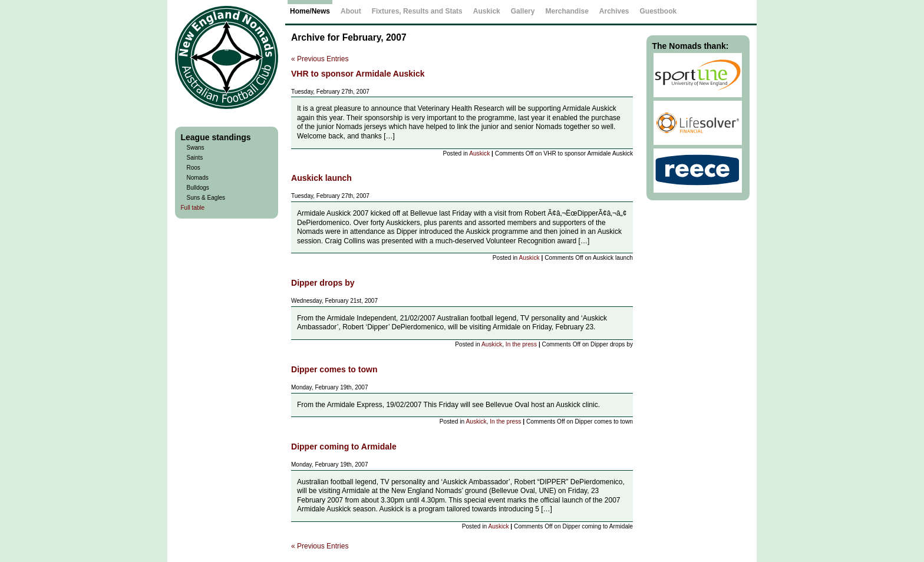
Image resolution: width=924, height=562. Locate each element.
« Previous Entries (320, 59)
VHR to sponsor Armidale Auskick (358, 74)
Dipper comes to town (334, 369)
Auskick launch (321, 178)
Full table (193, 208)
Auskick (479, 153)
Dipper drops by (323, 283)
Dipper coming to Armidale (344, 447)
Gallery (523, 11)
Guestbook (659, 11)
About (351, 11)
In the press (521, 344)
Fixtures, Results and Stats (417, 11)
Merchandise (567, 11)
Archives (614, 11)
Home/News (310, 11)
